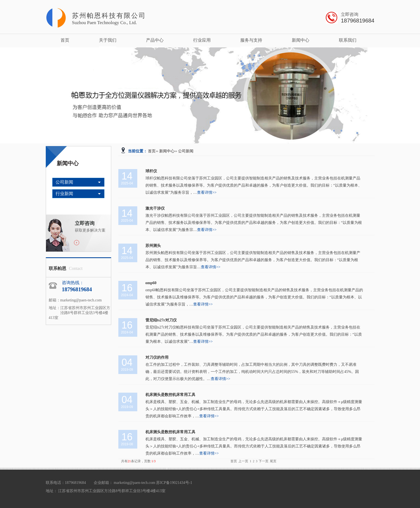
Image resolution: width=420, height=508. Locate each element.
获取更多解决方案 (93, 226)
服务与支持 (251, 40)
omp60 (151, 283)
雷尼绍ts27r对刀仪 (161, 320)
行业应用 (202, 40)
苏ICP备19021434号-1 (174, 483)
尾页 (273, 461)
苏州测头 (153, 246)
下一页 (264, 461)
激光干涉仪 (155, 208)
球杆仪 (151, 171)
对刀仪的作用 (157, 357)
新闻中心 (301, 40)
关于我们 (108, 40)
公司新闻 (64, 182)
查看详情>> (207, 192)
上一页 (243, 461)
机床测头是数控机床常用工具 (170, 395)
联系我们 (348, 40)
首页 (65, 40)
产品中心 (155, 40)
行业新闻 (64, 194)
